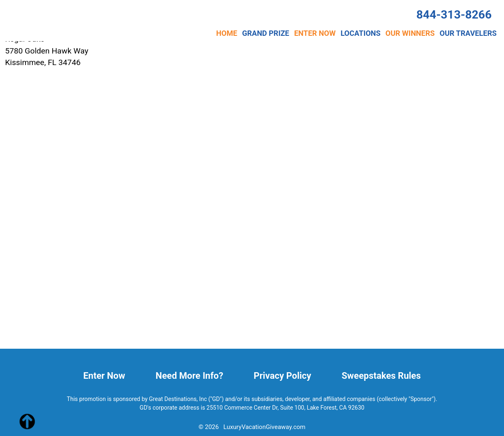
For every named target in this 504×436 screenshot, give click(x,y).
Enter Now (104, 376)
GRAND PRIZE (266, 33)
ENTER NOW (315, 33)
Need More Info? (190, 376)
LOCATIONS (360, 33)
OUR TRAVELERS (468, 33)
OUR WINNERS (410, 33)
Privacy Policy (282, 376)
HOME (227, 33)
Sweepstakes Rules (381, 376)
